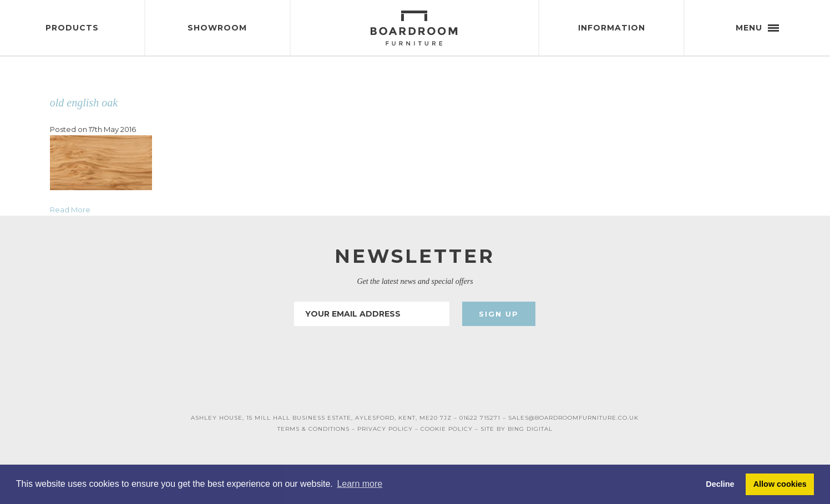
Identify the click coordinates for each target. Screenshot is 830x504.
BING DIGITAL (530, 429)
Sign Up (499, 314)
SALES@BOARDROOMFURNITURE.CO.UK (573, 418)
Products (72, 28)
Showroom (217, 28)
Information (612, 28)
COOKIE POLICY (447, 429)
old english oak (84, 103)
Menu (757, 28)
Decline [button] (720, 484)
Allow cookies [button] (780, 484)
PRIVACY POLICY (385, 429)
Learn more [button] (360, 484)
